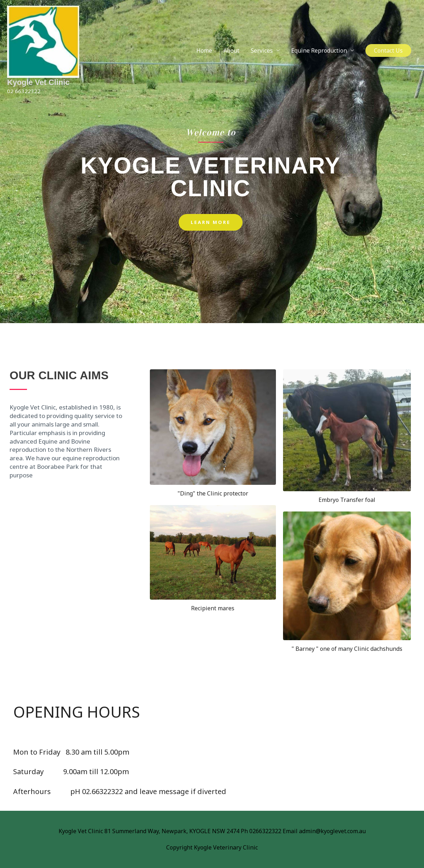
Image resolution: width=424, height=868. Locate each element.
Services (262, 54)
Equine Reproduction (319, 54)
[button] (388, 54)
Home (204, 54)
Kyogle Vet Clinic (39, 90)
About (231, 54)
